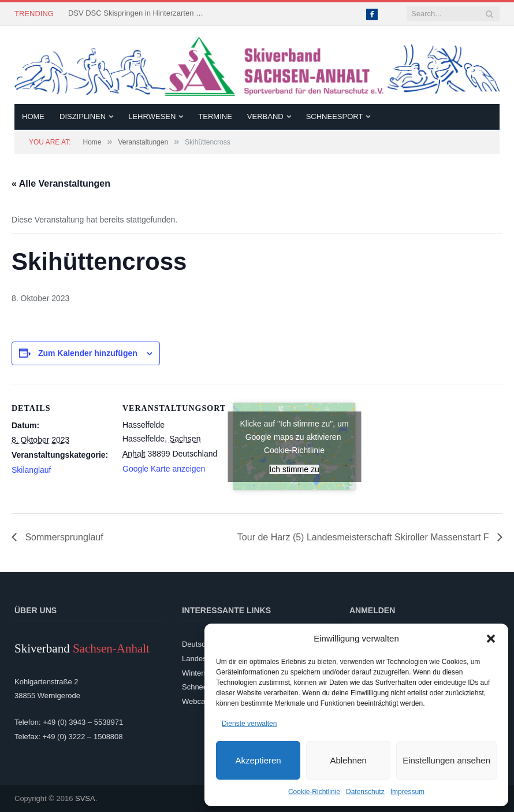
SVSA (85, 798)
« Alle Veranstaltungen (61, 183)
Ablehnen (348, 760)
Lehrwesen (152, 116)
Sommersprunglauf (63, 537)
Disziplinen (83, 116)
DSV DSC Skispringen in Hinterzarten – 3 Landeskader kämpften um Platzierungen (137, 13)
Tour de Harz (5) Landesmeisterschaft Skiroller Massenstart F (364, 537)
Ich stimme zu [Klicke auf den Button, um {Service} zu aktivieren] (294, 469)
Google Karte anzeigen (164, 469)
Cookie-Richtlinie (314, 792)
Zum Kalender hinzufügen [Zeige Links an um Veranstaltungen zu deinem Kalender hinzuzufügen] (88, 353)
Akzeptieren (258, 760)
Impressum (407, 792)
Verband (265, 116)
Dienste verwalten (249, 724)
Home (33, 116)
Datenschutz (365, 792)
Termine (215, 116)
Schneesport (335, 116)
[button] (491, 639)
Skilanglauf (31, 470)
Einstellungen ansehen (446, 760)
